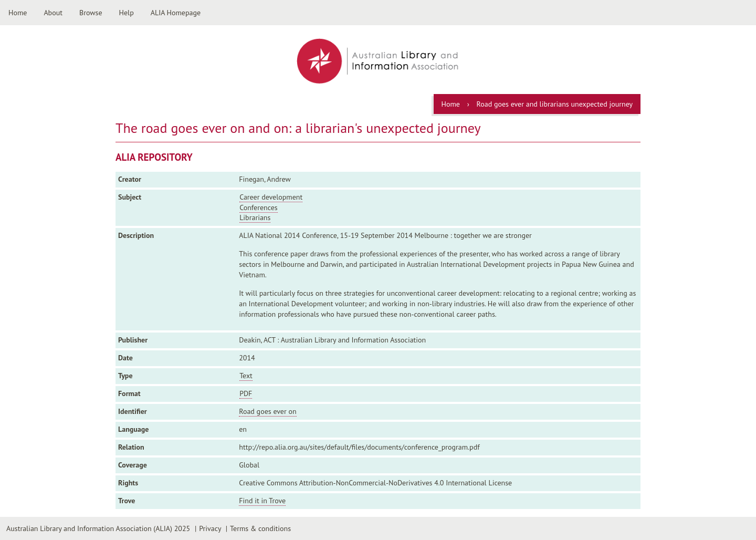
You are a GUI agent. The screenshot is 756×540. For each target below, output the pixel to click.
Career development (271, 197)
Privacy (210, 528)
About (53, 13)
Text (246, 376)
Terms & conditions (260, 528)
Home (18, 13)
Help (127, 13)
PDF (246, 393)
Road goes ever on (267, 411)
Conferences (259, 207)
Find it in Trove (262, 501)
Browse (91, 13)
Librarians (255, 217)
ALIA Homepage (176, 13)
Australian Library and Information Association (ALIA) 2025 (98, 528)
